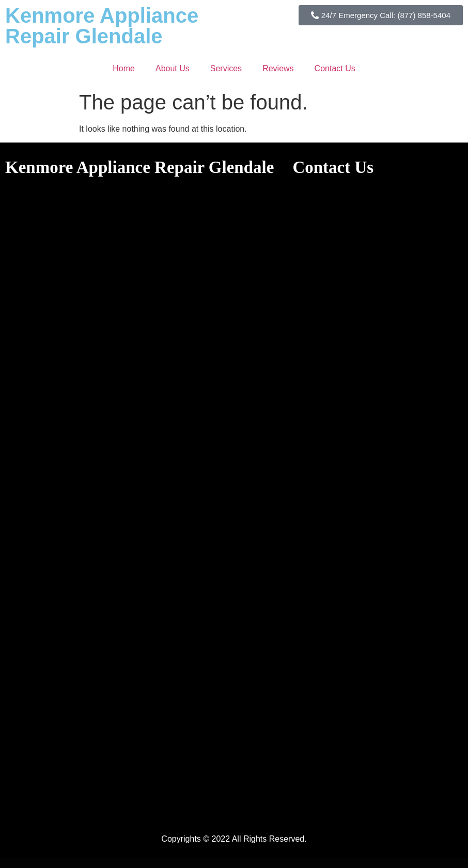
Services (226, 68)
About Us (173, 68)
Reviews (278, 68)
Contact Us (335, 68)
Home (124, 68)
